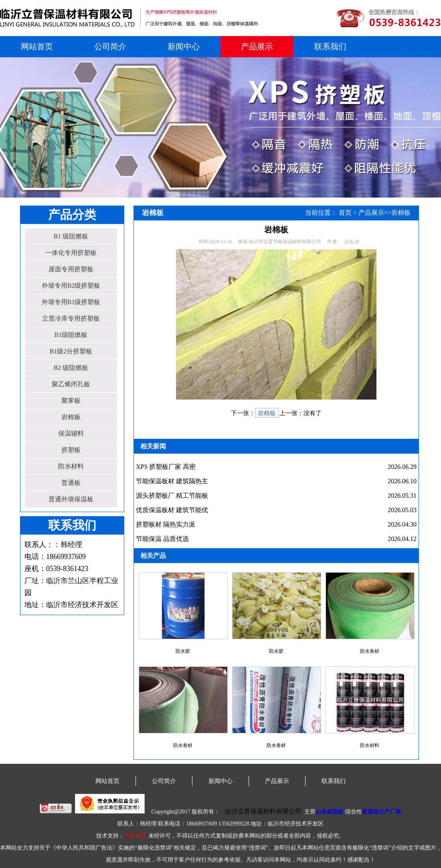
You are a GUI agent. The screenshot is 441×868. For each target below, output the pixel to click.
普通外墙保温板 (71, 499)
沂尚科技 (136, 836)
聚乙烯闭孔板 (71, 384)
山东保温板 (330, 812)
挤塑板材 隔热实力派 (166, 524)
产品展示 (257, 46)
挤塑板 (71, 450)
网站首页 (37, 46)
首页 (345, 213)
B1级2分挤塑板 (71, 351)
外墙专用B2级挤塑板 (71, 286)
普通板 (71, 483)
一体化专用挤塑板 (71, 253)
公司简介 (110, 46)
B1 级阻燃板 (71, 236)
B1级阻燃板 (71, 335)
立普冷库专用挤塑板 (71, 318)
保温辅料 (71, 433)
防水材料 (71, 466)
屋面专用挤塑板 (71, 269)
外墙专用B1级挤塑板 (71, 302)
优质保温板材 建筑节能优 (172, 510)
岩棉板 (71, 417)
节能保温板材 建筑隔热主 (172, 481)
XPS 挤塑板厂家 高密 (166, 467)
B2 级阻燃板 (71, 368)
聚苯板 (71, 401)
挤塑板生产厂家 (382, 812)
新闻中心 (184, 46)
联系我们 (330, 46)
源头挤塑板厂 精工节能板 (172, 496)
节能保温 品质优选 (162, 539)
